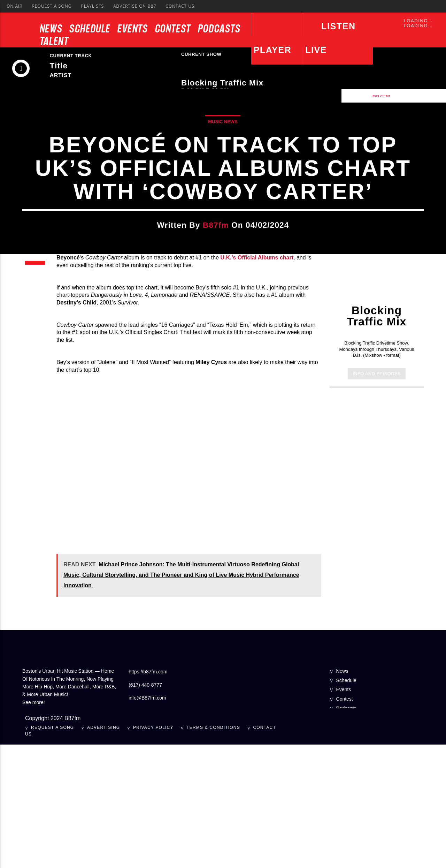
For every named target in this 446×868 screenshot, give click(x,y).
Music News (223, 183)
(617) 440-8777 (145, 808)
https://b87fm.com (148, 795)
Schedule (90, 29)
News (51, 29)
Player (273, 50)
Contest (173, 29)
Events (133, 29)
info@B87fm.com (147, 821)
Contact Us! (181, 6)
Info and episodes (377, 497)
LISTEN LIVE (330, 38)
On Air (15, 6)
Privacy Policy (153, 851)
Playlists (92, 6)
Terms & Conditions (213, 851)
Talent (54, 41)
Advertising (103, 851)
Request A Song (52, 6)
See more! (34, 825)
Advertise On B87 (135, 6)
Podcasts (219, 29)
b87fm (216, 287)
